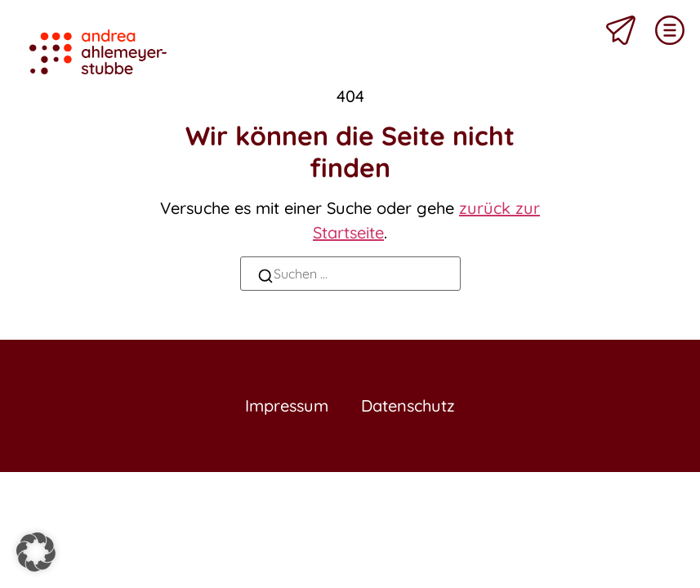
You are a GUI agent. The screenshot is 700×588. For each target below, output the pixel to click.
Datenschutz (408, 405)
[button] (36, 552)
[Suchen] (265, 278)
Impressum (287, 405)
